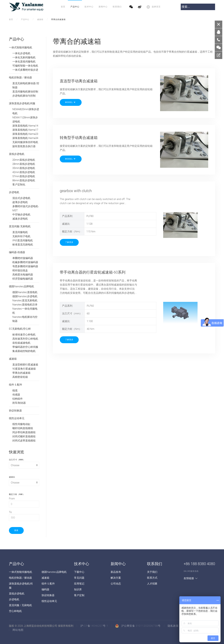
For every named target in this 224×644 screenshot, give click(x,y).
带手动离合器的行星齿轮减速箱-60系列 (93, 272)
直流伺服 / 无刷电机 (20, 605)
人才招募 (152, 584)
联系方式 (152, 578)
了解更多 (69, 242)
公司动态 (116, 584)
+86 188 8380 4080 (199, 564)
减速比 (12, 477)
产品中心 (75, 7)
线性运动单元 (49, 601)
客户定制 (79, 595)
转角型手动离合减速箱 (79, 138)
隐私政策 (173, 626)
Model (71, 102)
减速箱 (40, 19)
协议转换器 (48, 595)
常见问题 (79, 578)
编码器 (45, 589)
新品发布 (116, 572)
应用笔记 (79, 584)
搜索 (16, 530)
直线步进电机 (17, 594)
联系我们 (117, 7)
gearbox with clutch (76, 191)
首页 (63, 7)
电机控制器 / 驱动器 (20, 578)
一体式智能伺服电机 (21, 572)
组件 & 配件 (48, 584)
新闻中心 (103, 7)
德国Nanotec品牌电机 (54, 572)
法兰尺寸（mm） (17, 459)
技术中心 (89, 7)
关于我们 (152, 572)
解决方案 (116, 578)
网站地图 (18, 630)
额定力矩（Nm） (17, 494)
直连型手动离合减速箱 (79, 81)
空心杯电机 (15, 611)
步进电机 (14, 599)
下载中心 (79, 572)
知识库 (78, 589)
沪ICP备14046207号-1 (94, 626)
